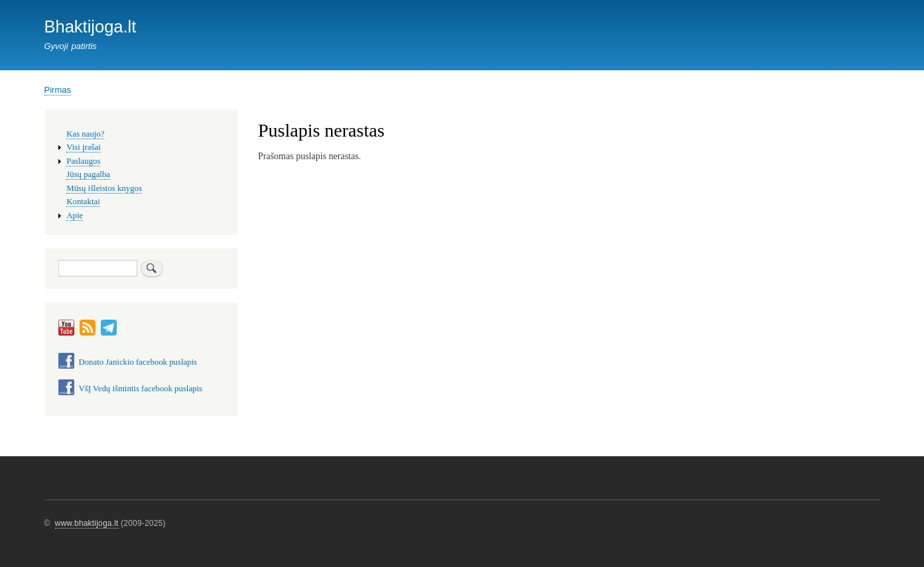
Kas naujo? (85, 134)
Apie (75, 216)
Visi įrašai (83, 147)
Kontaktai (83, 202)
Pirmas (58, 90)
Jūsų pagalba (88, 174)
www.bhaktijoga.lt (87, 523)
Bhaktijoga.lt (91, 27)
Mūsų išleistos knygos (104, 188)
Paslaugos (83, 161)
